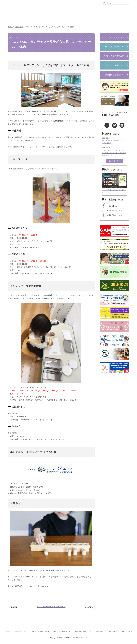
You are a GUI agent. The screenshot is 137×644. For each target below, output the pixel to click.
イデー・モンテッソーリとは (114, 37)
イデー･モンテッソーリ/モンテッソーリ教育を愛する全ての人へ (34, 12)
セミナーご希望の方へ (115, 65)
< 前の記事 (13, 607)
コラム (72, 15)
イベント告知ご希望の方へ (115, 56)
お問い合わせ (113, 632)
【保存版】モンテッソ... (115, 206)
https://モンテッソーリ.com (28, 490)
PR (22, 27)
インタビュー (82, 15)
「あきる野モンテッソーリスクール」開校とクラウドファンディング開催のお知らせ (114, 153)
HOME (10, 27)
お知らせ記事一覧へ (45, 607)
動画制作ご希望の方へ (115, 75)
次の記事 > (89, 607)
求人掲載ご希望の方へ (115, 47)
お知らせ (18, 27)
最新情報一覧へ (114, 161)
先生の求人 (110, 15)
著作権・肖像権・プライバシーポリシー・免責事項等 (51, 632)
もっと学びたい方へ (122, 15)
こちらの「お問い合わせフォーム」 (41, 137)
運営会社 (99, 632)
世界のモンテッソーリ (96, 15)
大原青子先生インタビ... (115, 215)
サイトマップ (127, 632)
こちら (29, 586)
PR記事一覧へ (59, 607)
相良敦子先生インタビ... (115, 211)
